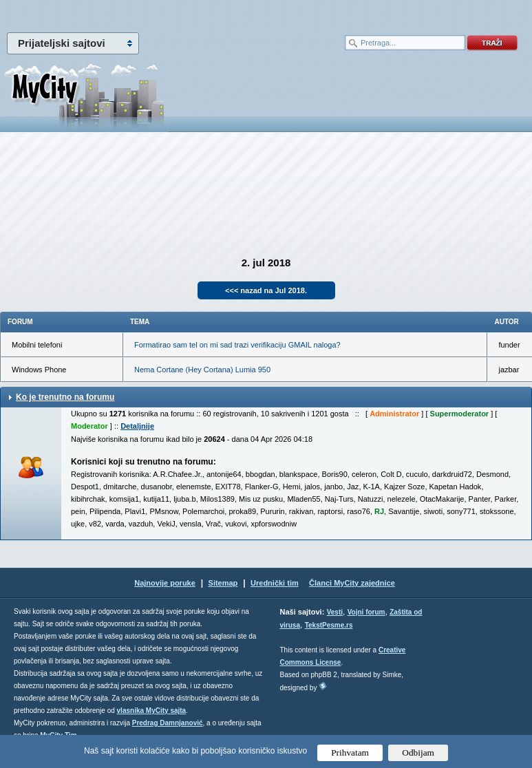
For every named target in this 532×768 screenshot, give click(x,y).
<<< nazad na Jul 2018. (266, 290)
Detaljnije (137, 426)
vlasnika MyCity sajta (152, 711)
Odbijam (418, 753)
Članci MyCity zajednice (352, 583)
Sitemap (223, 583)
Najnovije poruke (165, 583)
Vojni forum (366, 612)
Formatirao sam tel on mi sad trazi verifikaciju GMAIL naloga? (237, 345)
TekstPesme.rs (329, 625)
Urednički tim (275, 583)
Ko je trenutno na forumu (65, 397)
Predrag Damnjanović (168, 723)
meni (133, 14)
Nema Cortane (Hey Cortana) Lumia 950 (202, 370)
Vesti (335, 612)
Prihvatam (350, 753)
